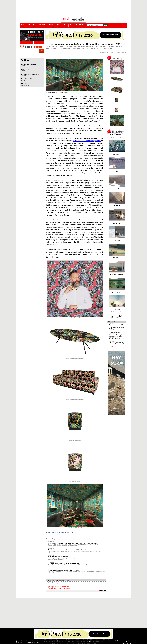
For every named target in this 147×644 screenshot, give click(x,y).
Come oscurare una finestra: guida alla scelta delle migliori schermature (65, 583)
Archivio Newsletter (27, 42)
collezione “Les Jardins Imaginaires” (87, 141)
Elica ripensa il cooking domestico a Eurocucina (59, 586)
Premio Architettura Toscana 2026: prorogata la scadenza (117, 331)
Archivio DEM (39, 42)
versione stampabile (121, 53)
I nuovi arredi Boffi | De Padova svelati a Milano (59, 588)
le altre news (103, 590)
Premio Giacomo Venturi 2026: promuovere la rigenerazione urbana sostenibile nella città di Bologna (116, 326)
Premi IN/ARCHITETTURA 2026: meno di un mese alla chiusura (117, 339)
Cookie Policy (35, 642)
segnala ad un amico (106, 53)
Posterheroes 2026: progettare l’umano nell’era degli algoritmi (116, 335)
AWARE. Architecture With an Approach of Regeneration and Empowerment (116, 343)
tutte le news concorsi (117, 347)
